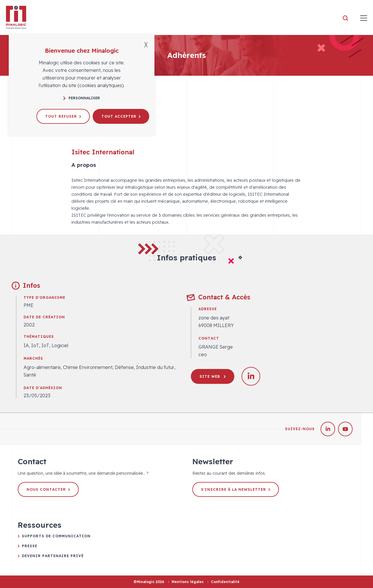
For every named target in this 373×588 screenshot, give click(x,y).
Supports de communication (56, 536)
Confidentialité (225, 582)
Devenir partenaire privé (53, 556)
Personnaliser (82, 98)
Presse (30, 546)
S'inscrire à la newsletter (236, 489)
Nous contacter (48, 489)
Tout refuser (63, 116)
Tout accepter (121, 116)
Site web (213, 376)
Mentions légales (188, 582)
